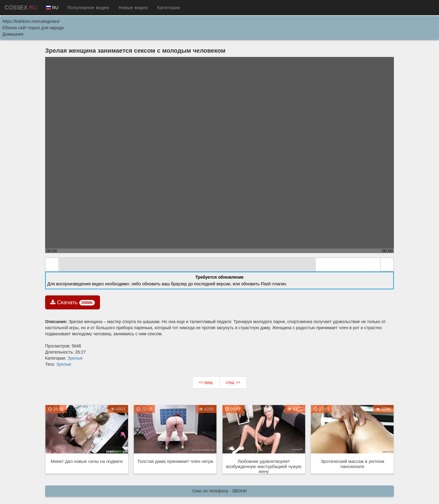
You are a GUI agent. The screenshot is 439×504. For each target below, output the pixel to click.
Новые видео (133, 8)
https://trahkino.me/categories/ (31, 21)
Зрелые (75, 358)
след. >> (233, 382)
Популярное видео (88, 8)
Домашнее (13, 34)
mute (66, 265)
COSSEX (21, 8)
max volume (373, 265)
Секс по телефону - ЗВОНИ (220, 491)
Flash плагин (273, 284)
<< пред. (206, 382)
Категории (169, 8)
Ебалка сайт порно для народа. (34, 28)
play (52, 265)
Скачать (73, 302)
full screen (387, 265)
